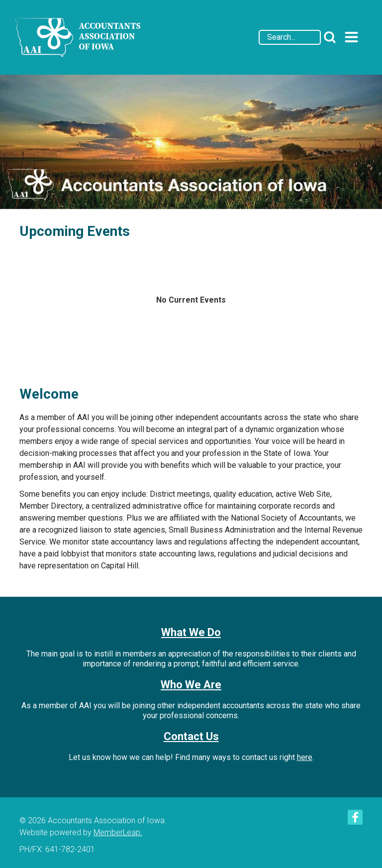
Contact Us (191, 736)
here (305, 757)
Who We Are (191, 685)
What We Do (191, 632)
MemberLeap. (118, 832)
